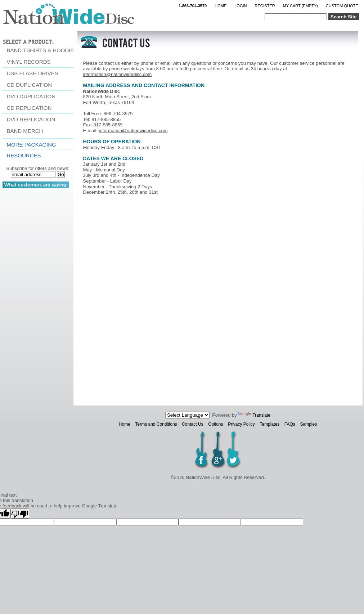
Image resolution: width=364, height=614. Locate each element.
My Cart (300, 6)
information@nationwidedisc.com (118, 74)
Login (241, 6)
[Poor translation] (20, 514)
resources (24, 155)
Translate (254, 415)
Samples (308, 424)
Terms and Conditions (156, 424)
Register (265, 6)
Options (215, 424)
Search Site (344, 17)
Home (221, 6)
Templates (269, 424)
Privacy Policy (241, 424)
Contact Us (192, 424)
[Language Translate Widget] (187, 415)
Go (61, 174)
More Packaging (32, 145)
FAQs (290, 424)
